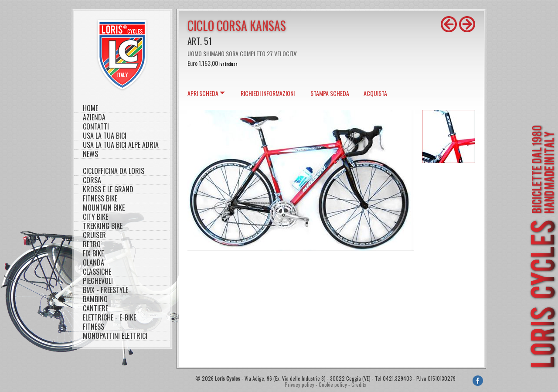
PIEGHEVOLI (98, 281)
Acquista (375, 93)
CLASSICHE (97, 272)
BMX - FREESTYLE (105, 290)
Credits (359, 384)
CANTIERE (95, 308)
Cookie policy (333, 384)
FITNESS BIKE (100, 199)
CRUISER (94, 235)
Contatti (96, 127)
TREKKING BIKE (103, 226)
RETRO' (92, 244)
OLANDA (94, 263)
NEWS (90, 154)
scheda (203, 93)
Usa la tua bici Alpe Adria (121, 145)
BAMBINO (95, 299)
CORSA (92, 180)
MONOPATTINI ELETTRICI (115, 336)
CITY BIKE (95, 217)
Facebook (478, 381)
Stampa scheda (330, 93)
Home (90, 108)
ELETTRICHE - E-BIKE (109, 318)
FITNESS (94, 327)
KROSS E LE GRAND (108, 189)
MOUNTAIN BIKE (104, 208)
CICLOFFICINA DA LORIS (114, 171)
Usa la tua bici (105, 136)
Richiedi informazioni (268, 93)
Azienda (94, 118)
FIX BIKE (93, 254)
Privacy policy (299, 384)
